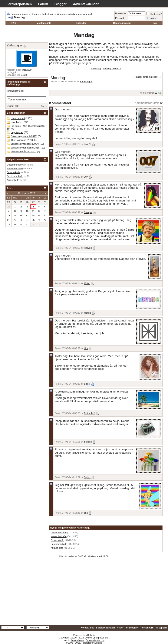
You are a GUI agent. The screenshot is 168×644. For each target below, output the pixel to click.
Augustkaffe (57, 548)
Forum (43, 4)
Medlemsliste (44, 23)
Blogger (61, 4)
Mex (29, 176)
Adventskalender (86, 4)
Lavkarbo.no (77, 640)
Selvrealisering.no (95, 640)
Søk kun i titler (17, 100)
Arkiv (120, 628)
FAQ (14, 23)
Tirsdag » (116, 69)
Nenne (88, 313)
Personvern (147, 628)
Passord (119, 18)
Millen (87, 283)
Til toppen (161, 628)
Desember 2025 (27, 193)
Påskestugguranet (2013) (24, 136)
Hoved (106, 69)
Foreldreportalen (19, 4)
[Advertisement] (84, 593)
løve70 (88, 144)
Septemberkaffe (59, 544)
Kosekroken (17, 122)
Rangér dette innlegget (146, 77)
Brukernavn (121, 13)
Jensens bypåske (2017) (24, 151)
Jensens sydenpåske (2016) (26, 148)
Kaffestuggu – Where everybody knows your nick (67, 14)
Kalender (81, 23)
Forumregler (132, 628)
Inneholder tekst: (15, 91)
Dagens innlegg (122, 23)
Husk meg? (154, 14)
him (86, 348)
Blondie (88, 442)
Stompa (88, 212)
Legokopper (17, 132)
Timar (27, 172)
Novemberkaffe (59, 536)
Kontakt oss (87, 628)
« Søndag (96, 69)
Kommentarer (147, 93)
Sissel (87, 384)
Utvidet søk (13, 106)
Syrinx (87, 477)
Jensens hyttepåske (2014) (25, 144)
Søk (155, 23)
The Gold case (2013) (22, 140)
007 (86, 177)
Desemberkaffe (59, 533)
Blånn (29, 168)
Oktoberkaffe (57, 540)
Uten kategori (18, 118)
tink (86, 513)
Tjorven (88, 248)
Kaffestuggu (86, 81)
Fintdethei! (90, 413)
